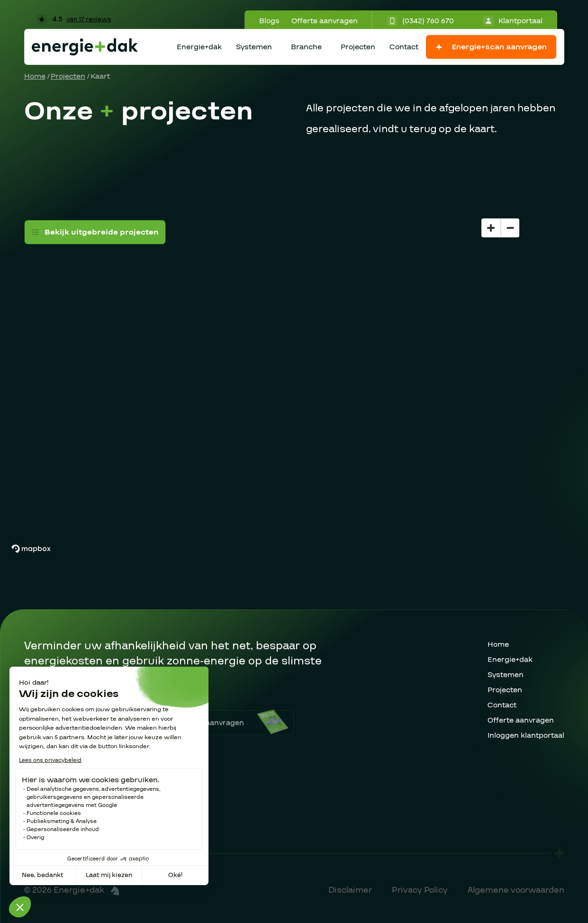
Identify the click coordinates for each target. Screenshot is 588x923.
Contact (404, 47)
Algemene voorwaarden (516, 890)
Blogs (269, 21)
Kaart (100, 76)
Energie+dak (199, 47)
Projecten (358, 47)
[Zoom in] (491, 228)
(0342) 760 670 (421, 21)
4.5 (74, 19)
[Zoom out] (510, 228)
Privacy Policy (420, 890)
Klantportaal (513, 21)
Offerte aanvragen (325, 21)
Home (35, 76)
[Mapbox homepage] (31, 549)
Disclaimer (350, 890)
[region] (294, 367)
